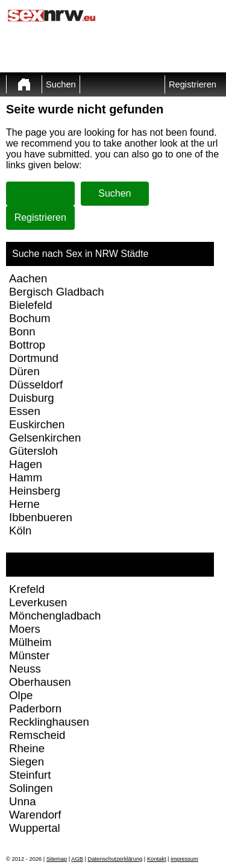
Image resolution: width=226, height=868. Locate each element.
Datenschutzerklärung (115, 859)
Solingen (31, 788)
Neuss (25, 669)
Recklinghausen (49, 722)
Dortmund (34, 358)
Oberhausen (40, 682)
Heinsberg (35, 491)
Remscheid (37, 735)
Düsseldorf (36, 385)
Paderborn (35, 708)
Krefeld (27, 589)
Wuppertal (35, 828)
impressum (184, 859)
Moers (25, 629)
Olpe (21, 695)
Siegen (27, 762)
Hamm (26, 477)
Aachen (28, 278)
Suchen (61, 84)
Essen (25, 411)
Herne (24, 504)
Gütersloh (33, 451)
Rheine (27, 748)
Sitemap (57, 859)
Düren (24, 371)
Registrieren (193, 84)
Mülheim (30, 642)
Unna (23, 801)
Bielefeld (31, 305)
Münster (29, 655)
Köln (20, 531)
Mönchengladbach (55, 616)
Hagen (26, 464)
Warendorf (35, 815)
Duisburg (32, 398)
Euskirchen (37, 424)
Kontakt (157, 859)
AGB (77, 859)
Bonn (22, 331)
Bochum (30, 318)
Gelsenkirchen (45, 438)
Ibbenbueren (41, 517)
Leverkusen (38, 602)
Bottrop (27, 345)
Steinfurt (30, 775)
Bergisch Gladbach (57, 292)
